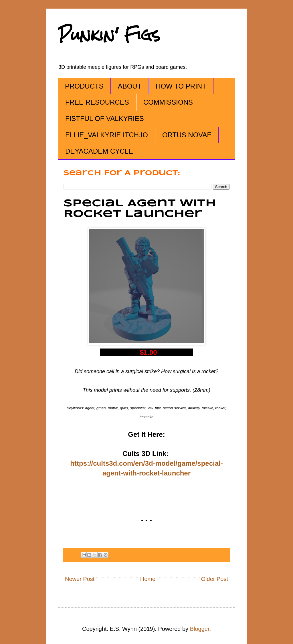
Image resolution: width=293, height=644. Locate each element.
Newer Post (80, 579)
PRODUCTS (84, 86)
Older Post (215, 579)
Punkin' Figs (109, 35)
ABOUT (130, 86)
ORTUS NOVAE (187, 135)
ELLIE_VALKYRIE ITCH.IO (107, 135)
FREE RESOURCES (97, 102)
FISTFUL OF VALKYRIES (105, 119)
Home (148, 579)
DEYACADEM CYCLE (99, 151)
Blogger (200, 629)
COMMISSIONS (168, 102)
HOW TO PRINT (181, 86)
